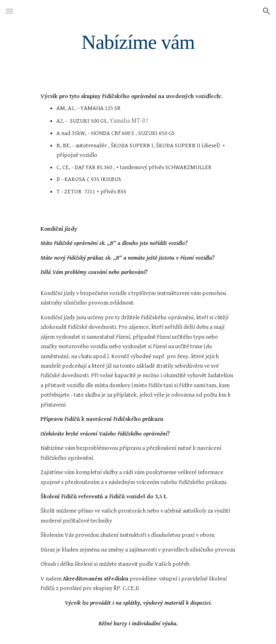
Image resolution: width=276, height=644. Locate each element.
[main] (138, 42)
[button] (10, 11)
